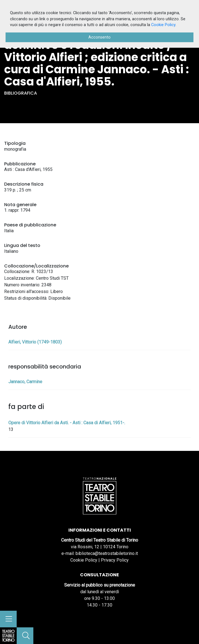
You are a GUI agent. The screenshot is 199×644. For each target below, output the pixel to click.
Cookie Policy (84, 560)
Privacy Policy (115, 560)
